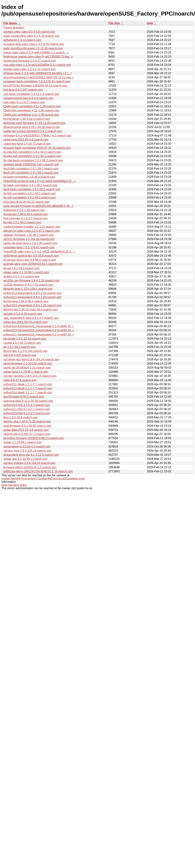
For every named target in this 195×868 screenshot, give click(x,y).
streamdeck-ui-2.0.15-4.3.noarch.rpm (27, 447)
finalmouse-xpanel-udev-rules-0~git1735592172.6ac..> (38, 57)
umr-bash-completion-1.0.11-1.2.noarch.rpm (31, 94)
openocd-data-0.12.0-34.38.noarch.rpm (28, 401)
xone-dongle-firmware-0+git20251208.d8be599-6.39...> (38, 206)
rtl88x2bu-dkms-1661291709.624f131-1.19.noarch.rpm (38, 471)
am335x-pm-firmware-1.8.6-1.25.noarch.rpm (31, 281)
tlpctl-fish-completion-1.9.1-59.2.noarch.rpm (31, 169)
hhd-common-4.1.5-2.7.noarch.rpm (25, 218)
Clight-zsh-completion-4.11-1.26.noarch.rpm (31, 115)
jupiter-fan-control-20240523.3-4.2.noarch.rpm (33, 131)
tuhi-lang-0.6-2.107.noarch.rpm (23, 90)
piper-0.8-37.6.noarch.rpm (20, 380)
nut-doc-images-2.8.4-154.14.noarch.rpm (29, 463)
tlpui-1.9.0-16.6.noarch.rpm (21, 417)
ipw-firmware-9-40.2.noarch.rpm (24, 397)
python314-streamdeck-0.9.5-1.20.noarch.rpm (33, 305)
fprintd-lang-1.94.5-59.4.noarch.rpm (26, 301)
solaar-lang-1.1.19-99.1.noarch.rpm (26, 372)
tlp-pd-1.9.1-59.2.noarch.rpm (22, 268)
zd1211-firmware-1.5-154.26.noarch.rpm (29, 239)
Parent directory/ (14, 28)
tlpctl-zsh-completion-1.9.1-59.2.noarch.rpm (31, 173)
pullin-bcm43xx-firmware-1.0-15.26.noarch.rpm (33, 48)
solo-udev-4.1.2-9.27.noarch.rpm (24, 102)
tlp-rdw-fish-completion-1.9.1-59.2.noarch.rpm (32, 152)
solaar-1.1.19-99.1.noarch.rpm (23, 442)
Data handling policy (14, 485)
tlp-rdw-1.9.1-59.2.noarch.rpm (22, 222)
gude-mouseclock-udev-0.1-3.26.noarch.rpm (32, 36)
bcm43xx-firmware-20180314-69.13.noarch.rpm (34, 438)
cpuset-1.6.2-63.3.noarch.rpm (22, 343)
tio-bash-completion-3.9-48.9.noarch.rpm (29, 177)
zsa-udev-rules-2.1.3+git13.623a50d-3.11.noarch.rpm (37, 65)
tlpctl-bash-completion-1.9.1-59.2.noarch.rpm (32, 189)
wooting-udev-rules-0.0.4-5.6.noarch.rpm (29, 32)
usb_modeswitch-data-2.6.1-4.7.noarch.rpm (31, 318)
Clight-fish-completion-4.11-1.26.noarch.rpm (31, 110)
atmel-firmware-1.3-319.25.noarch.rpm (28, 364)
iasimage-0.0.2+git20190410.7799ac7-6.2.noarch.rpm (37, 135)
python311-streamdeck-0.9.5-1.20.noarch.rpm (33, 297)
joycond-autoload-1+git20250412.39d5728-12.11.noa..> (39, 77)
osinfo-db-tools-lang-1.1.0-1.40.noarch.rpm (30, 243)
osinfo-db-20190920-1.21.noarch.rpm (27, 368)
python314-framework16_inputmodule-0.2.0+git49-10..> (39, 326)
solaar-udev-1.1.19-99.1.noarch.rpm (26, 272)
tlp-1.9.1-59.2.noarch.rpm (19, 347)
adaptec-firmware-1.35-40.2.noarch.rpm (29, 235)
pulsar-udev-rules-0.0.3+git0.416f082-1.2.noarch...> (36, 52)
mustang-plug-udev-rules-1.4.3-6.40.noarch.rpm (34, 44)
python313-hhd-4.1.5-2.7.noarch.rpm (27, 413)
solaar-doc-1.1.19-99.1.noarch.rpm (25, 459)
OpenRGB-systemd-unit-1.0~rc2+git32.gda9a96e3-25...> (39, 181)
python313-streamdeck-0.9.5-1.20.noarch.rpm (33, 293)
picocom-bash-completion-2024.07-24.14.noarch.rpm (37, 148)
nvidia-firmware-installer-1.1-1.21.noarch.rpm (32, 227)
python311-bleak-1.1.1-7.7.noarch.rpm (28, 384)
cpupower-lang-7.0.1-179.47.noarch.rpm (29, 247)
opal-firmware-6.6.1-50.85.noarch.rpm (27, 426)
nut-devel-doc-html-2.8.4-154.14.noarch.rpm (31, 359)
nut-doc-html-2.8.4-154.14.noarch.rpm (27, 451)
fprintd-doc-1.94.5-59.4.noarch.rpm (25, 214)
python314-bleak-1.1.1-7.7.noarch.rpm (28, 393)
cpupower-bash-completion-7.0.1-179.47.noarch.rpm (37, 81)
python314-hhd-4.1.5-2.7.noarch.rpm (27, 405)
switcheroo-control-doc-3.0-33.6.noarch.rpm (31, 256)
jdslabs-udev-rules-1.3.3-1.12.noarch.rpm (30, 69)
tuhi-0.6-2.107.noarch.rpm (20, 355)
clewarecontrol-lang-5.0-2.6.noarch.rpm (28, 98)
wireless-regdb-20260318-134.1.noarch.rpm (31, 164)
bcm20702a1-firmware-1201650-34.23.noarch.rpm (35, 86)
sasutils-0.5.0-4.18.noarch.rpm (23, 314)
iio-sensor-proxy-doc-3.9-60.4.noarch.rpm (30, 260)
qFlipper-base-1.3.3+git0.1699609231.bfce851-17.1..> (38, 73)
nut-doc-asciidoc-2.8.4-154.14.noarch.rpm (30, 376)
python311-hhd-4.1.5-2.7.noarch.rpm (27, 409)
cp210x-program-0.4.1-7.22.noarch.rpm (28, 285)
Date (150, 23)
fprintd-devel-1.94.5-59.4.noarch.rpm (27, 119)
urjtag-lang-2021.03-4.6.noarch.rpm (26, 140)
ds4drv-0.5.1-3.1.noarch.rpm (21, 276)
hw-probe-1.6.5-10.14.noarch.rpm (25, 339)
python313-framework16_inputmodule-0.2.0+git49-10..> (39, 330)
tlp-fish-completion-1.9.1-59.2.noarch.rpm (30, 193)
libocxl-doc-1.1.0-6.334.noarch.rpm (25, 351)
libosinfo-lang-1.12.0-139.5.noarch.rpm (28, 289)
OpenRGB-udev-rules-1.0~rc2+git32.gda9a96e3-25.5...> (39, 252)
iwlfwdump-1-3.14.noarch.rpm (22, 40)
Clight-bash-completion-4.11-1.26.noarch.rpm (32, 106)
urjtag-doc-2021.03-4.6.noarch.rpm (25, 322)
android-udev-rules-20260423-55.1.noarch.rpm (33, 264)
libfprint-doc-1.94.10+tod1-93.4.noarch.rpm (31, 310)
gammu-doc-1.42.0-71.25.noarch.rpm (27, 421)
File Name (10, 23)
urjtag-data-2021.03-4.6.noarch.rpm (26, 430)
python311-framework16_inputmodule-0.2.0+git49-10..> (39, 335)
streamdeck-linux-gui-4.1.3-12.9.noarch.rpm (31, 455)
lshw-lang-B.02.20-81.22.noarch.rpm (27, 202)
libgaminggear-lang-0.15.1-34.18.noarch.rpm (32, 127)
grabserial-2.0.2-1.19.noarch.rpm (24, 210)
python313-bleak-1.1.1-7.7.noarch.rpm (28, 388)
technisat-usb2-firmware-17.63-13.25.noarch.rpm (34, 123)
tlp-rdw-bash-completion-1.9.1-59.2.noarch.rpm (33, 160)
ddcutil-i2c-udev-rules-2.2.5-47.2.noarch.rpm (32, 231)
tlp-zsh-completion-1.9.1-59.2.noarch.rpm (30, 198)
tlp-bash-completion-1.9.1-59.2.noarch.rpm (30, 185)
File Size (114, 23)
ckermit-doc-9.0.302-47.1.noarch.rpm (27, 434)
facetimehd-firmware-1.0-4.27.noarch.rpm (30, 61)
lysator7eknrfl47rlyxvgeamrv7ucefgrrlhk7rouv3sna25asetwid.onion (43, 479)
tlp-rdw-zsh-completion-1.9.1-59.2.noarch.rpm (32, 156)
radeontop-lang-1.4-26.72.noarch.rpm (27, 144)
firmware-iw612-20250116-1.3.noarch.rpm (30, 467)
